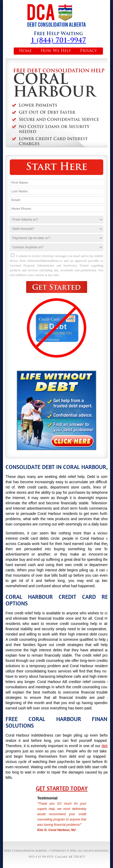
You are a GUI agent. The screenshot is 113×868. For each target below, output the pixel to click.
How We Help (56, 51)
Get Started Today (62, 788)
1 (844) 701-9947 (58, 41)
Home (25, 51)
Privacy (88, 51)
